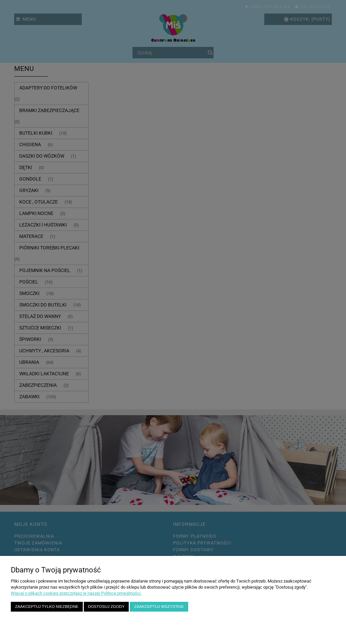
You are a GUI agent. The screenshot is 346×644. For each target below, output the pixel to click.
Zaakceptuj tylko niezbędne (47, 606)
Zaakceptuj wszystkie (159, 606)
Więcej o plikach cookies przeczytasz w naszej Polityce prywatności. (76, 593)
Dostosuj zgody (106, 606)
